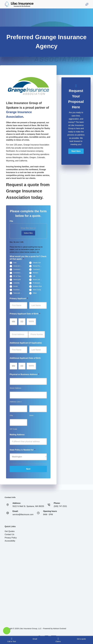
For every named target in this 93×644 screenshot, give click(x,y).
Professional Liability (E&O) (38, 283)
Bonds (15, 286)
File (11, 221)
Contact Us (9, 534)
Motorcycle (17, 280)
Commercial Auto (19, 273)
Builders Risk (37, 286)
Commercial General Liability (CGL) (19, 269)
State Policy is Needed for (22, 450)
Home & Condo (19, 266)
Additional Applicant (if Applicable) (26, 343)
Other (35, 293)
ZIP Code (13, 429)
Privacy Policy (11, 538)
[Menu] (87, 4)
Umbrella (16, 283)
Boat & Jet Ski (38, 280)
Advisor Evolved (60, 628)
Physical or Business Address (24, 374)
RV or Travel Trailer (19, 276)
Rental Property (38, 266)
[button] (76, 151)
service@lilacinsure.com (23, 514)
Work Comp (37, 290)
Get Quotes (10, 531)
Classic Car (37, 263)
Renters (35, 273)
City (11, 415)
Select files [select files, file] (28, 233)
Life (34, 276)
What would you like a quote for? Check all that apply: (28, 258)
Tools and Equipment (19, 293)
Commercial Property (38, 269)
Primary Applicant (19, 298)
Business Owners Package (19, 290)
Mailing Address (17, 435)
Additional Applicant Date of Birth (25, 358)
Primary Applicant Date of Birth (25, 314)
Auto (15, 263)
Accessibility (10, 541)
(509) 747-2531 (60, 506)
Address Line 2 (16, 402)
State (31, 415)
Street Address (16, 388)
